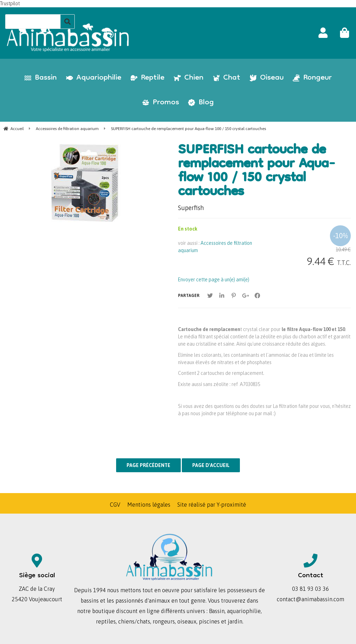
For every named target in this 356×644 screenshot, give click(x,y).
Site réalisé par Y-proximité (212, 505)
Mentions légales (149, 505)
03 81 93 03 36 (310, 589)
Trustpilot (10, 3)
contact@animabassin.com (310, 599)
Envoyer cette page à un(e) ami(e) (214, 280)
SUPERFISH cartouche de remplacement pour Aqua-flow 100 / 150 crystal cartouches (257, 172)
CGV (115, 505)
